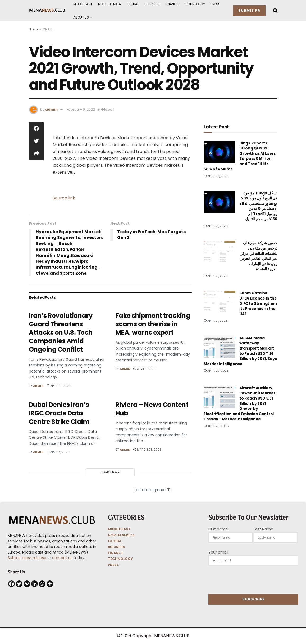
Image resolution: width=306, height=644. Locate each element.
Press (216, 4)
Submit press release (27, 558)
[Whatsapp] (42, 584)
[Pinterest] (27, 584)
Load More (110, 472)
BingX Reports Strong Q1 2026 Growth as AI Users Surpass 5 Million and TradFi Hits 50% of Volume (240, 156)
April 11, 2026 (145, 369)
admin (51, 109)
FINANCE (116, 553)
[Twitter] (19, 584)
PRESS (113, 565)
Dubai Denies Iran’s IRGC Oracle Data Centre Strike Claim (59, 413)
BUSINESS (117, 547)
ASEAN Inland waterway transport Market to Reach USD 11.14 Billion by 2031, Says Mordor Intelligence (240, 351)
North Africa (109, 4)
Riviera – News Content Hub (152, 409)
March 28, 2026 (147, 450)
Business (152, 4)
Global (133, 4)
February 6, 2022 (81, 109)
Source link (64, 198)
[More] (50, 584)
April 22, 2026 (216, 176)
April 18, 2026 (59, 386)
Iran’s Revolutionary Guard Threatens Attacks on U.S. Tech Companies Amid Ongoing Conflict (61, 332)
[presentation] (249, 580)
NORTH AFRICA (121, 535)
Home (34, 29)
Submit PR (249, 10)
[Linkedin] (35, 584)
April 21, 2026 (216, 226)
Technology (195, 4)
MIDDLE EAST (119, 529)
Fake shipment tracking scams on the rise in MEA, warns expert (153, 324)
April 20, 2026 (216, 371)
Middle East (83, 4)
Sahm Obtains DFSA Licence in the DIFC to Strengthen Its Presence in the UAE (258, 303)
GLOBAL (115, 541)
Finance (172, 4)
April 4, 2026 (58, 452)
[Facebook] (12, 584)
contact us (62, 558)
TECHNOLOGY (120, 559)
